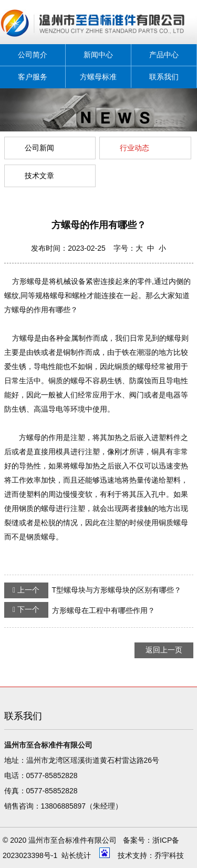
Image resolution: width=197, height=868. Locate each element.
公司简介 (33, 55)
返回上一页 (164, 650)
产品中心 (164, 55)
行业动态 (134, 148)
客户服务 (33, 77)
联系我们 (164, 77)
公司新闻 (39, 148)
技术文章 (39, 176)
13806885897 (64, 806)
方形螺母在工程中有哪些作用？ (80, 610)
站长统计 (76, 855)
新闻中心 (98, 55)
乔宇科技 (169, 855)
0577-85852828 (52, 775)
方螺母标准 (98, 77)
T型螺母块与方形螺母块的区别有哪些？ (93, 590)
